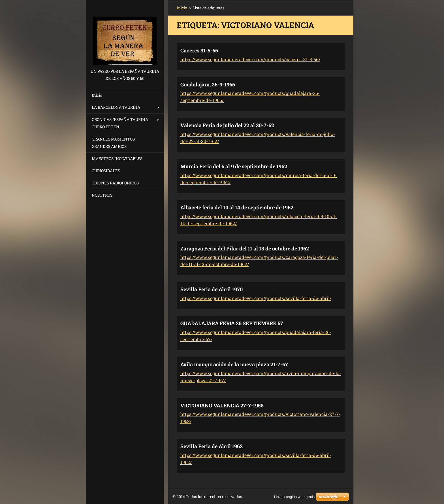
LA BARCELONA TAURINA (116, 107)
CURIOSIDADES (106, 171)
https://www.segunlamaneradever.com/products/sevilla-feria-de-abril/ (256, 298)
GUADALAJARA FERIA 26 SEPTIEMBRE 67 (232, 323)
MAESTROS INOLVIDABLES (117, 159)
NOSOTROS (102, 195)
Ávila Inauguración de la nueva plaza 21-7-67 (234, 364)
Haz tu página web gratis (294, 497)
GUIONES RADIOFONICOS (115, 183)
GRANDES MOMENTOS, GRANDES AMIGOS (114, 143)
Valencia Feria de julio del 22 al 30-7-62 (227, 125)
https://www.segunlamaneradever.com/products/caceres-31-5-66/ (250, 59)
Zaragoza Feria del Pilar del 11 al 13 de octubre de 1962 (245, 248)
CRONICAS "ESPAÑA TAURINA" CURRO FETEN (120, 123)
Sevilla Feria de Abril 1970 (212, 289)
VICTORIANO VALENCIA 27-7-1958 (222, 405)
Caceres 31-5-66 (199, 50)
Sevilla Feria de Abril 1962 (212, 446)
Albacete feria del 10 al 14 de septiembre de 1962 (237, 207)
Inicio (97, 95)
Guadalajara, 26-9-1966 (208, 84)
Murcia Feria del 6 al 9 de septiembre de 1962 (234, 166)
